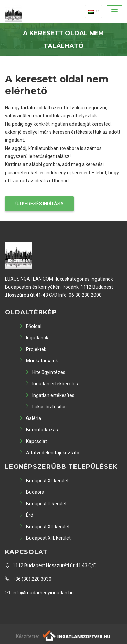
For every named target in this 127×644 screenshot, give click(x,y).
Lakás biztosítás (46, 407)
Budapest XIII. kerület (45, 538)
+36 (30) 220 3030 (28, 579)
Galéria (30, 418)
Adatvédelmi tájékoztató (49, 453)
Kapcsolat (33, 441)
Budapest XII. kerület (44, 527)
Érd (26, 515)
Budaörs (31, 492)
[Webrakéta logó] (77, 635)
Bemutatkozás (38, 430)
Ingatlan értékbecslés (51, 384)
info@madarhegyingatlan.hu (39, 593)
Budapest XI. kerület (44, 481)
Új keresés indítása (39, 204)
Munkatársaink (38, 361)
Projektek (33, 349)
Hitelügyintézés (45, 372)
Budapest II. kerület (43, 504)
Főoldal (30, 326)
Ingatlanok (34, 338)
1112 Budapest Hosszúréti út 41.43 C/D (51, 565)
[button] (114, 11)
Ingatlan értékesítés (50, 395)
